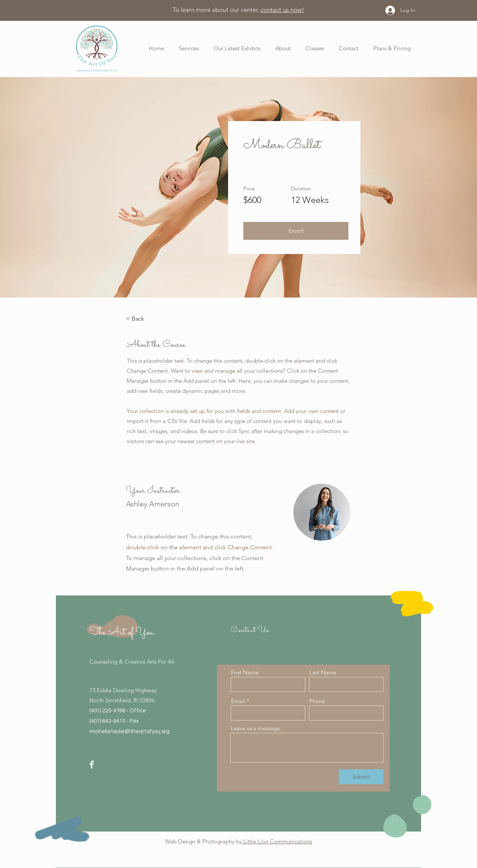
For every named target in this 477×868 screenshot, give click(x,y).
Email (238, 701)
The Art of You (121, 632)
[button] (277, 48)
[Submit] (361, 777)
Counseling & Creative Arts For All (132, 662)
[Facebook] (92, 764)
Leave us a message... (257, 728)
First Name (245, 672)
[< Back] (146, 319)
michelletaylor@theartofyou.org (129, 732)
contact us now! (282, 10)
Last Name (323, 672)
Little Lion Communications (277, 841)
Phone (317, 701)
